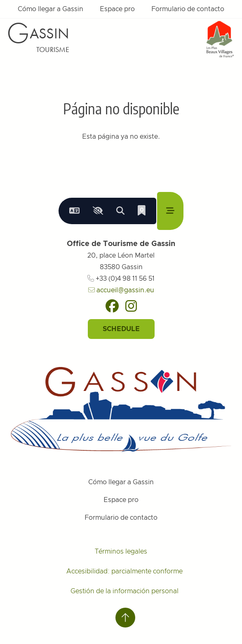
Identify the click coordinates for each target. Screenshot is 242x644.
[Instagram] (131, 306)
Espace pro (117, 9)
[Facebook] (112, 306)
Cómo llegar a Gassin (51, 9)
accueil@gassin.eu (121, 290)
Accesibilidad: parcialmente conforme (125, 571)
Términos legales (121, 552)
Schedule (121, 329)
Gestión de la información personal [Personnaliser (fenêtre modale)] (125, 591)
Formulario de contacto (188, 9)
